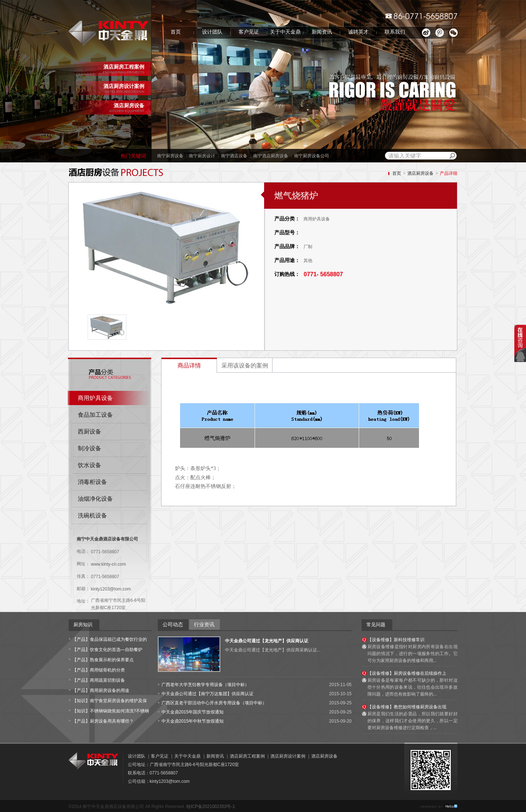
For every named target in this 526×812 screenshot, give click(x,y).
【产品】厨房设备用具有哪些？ (103, 721)
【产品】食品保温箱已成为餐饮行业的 (110, 639)
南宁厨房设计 (202, 156)
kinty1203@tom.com (111, 589)
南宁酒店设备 (234, 156)
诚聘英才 (358, 32)
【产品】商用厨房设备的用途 (101, 690)
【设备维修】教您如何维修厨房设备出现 (407, 707)
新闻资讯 (322, 32)
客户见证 (249, 32)
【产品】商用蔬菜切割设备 (99, 680)
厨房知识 (83, 625)
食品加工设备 (95, 415)
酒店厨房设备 (420, 173)
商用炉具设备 (95, 398)
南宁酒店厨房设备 (271, 156)
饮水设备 (89, 465)
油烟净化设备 (95, 499)
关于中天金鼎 (285, 32)
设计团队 (212, 32)
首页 (176, 32)
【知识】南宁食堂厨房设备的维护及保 (110, 701)
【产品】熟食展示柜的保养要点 (103, 660)
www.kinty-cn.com (108, 564)
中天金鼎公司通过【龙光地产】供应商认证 (267, 641)
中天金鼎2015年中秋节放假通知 (193, 721)
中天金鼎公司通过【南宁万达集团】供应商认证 (207, 694)
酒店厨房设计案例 (288, 756)
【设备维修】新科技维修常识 (396, 640)
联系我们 (395, 32)
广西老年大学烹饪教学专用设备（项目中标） (205, 685)
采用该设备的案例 (245, 365)
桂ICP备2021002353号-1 (211, 807)
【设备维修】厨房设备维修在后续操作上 (407, 673)
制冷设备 (89, 448)
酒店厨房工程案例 (247, 756)
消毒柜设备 (92, 482)
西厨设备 (89, 432)
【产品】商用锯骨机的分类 (99, 670)
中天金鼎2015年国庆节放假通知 (193, 712)
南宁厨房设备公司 (312, 156)
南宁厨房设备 (170, 156)
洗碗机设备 (92, 515)
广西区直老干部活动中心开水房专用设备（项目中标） (214, 703)
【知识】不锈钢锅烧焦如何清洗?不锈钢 (111, 711)
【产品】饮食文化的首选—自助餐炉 (107, 650)
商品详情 (189, 365)
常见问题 (376, 625)
